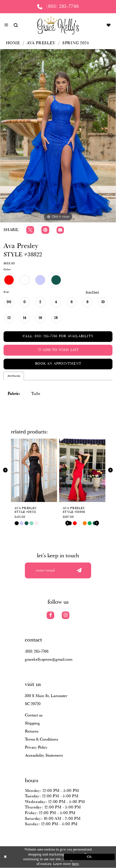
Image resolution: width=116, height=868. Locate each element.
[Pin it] (45, 230)
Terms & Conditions (41, 740)
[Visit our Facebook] (51, 616)
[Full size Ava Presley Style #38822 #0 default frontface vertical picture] (58, 136)
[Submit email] (79, 571)
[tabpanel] (58, 136)
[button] (6, 26)
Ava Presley (41, 43)
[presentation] (34, 470)
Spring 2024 (76, 43)
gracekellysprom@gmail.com (49, 660)
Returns (32, 732)
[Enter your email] (58, 571)
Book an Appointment (58, 364)
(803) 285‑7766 (37, 652)
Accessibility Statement (44, 756)
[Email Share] (60, 230)
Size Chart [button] (92, 292)
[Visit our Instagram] (66, 616)
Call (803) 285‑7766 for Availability (58, 336)
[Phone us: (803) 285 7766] (58, 7)
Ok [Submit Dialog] (89, 857)
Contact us (34, 716)
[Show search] (16, 25)
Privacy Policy (36, 748)
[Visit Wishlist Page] (108, 25)
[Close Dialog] (27, 857)
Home (13, 43)
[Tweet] (30, 230)
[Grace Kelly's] (58, 25)
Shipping (32, 724)
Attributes (14, 376)
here (75, 864)
